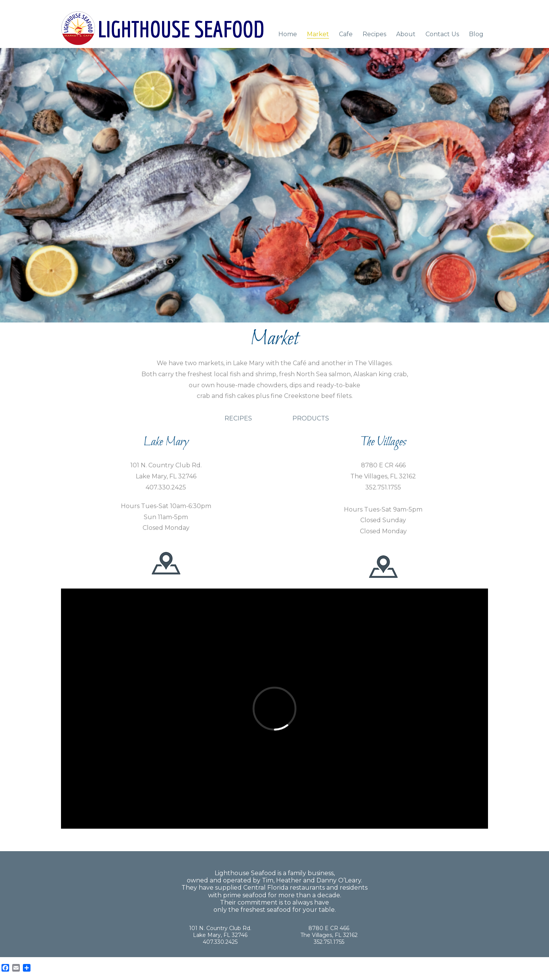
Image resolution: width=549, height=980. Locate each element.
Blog (476, 34)
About (406, 34)
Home (288, 34)
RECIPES (238, 418)
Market (318, 34)
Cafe (346, 34)
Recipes (374, 34)
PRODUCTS (311, 418)
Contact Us (442, 34)
